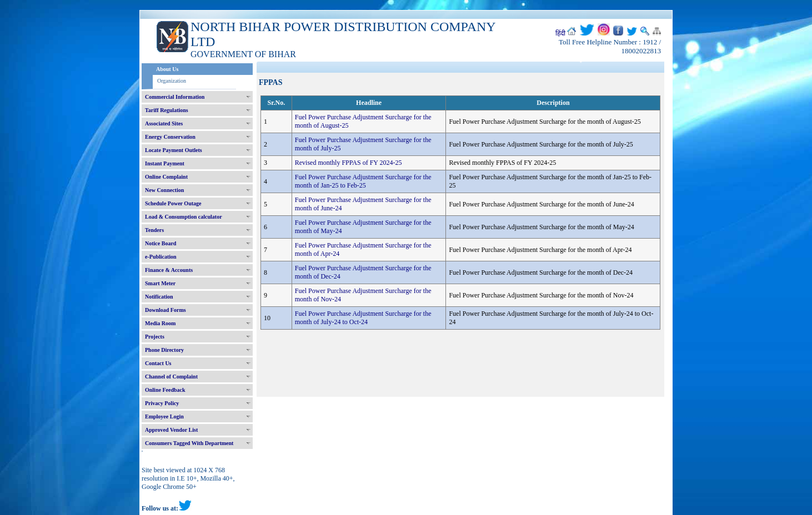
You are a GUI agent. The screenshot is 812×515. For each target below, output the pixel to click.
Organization (172, 81)
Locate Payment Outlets (174, 150)
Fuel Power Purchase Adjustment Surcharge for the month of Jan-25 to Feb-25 (363, 181)
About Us (167, 69)
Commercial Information (175, 97)
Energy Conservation (170, 137)
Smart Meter (160, 283)
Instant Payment (165, 163)
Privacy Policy (162, 403)
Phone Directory (164, 350)
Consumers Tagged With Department (189, 443)
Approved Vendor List (171, 430)
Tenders (154, 230)
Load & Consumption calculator (184, 217)
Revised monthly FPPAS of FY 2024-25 (349, 163)
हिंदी (560, 33)
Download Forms (166, 310)
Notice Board (161, 243)
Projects (155, 337)
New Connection (164, 190)
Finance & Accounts (169, 270)
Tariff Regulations (167, 110)
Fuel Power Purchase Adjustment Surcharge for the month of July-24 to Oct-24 (363, 318)
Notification (159, 297)
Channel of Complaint (171, 377)
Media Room (160, 323)
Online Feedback (165, 390)
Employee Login (164, 416)
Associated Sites (164, 123)
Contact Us (158, 363)
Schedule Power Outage (173, 203)
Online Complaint (166, 177)
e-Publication (161, 257)
